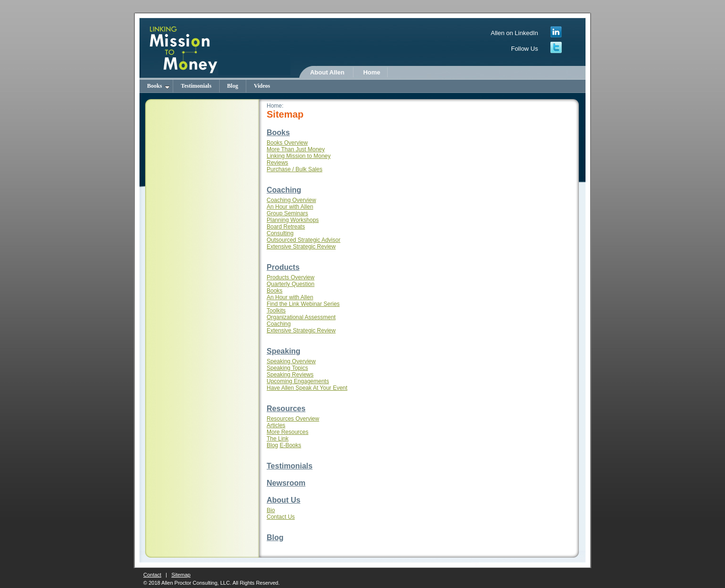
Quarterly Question (291, 284)
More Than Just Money (296, 149)
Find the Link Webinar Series (303, 304)
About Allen (327, 72)
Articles (276, 425)
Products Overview (291, 277)
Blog (233, 86)
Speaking (283, 351)
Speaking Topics (287, 368)
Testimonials (196, 86)
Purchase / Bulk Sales (294, 169)
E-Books (290, 445)
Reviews (277, 163)
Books (158, 86)
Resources (286, 409)
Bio (271, 510)
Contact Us (281, 517)
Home (372, 72)
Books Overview (287, 143)
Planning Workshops (293, 220)
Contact (152, 575)
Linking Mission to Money (299, 156)
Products (283, 267)
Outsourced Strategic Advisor (303, 240)
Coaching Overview (291, 200)
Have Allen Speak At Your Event (307, 388)
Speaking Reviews (290, 375)
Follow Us (525, 49)
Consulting (280, 233)
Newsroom (286, 483)
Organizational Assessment (301, 317)
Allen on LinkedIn (514, 33)
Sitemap (181, 575)
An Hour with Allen (290, 207)
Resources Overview (293, 419)
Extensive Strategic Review (301, 247)
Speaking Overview (291, 361)
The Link (278, 439)
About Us (283, 500)
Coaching (284, 190)
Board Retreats (286, 227)
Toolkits (276, 311)
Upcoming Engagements (298, 381)
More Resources (288, 432)
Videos (262, 86)
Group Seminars (287, 213)
